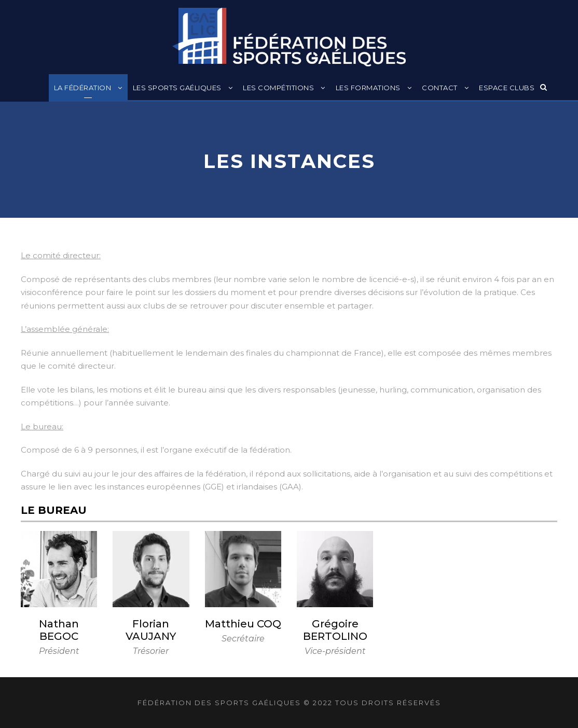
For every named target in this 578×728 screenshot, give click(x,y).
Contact (440, 88)
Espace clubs (507, 88)
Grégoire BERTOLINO (335, 630)
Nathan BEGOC (59, 630)
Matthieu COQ (243, 624)
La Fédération (83, 88)
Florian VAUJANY (151, 630)
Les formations (368, 88)
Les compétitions (278, 88)
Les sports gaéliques (177, 88)
